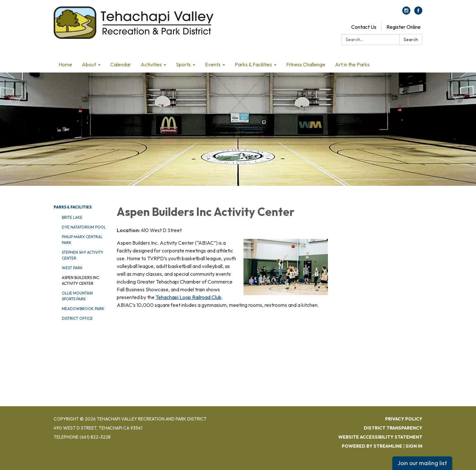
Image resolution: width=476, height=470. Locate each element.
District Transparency (393, 428)
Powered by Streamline (372, 446)
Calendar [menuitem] (121, 64)
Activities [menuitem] (151, 64)
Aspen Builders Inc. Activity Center (81, 280)
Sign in (414, 446)
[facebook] (418, 13)
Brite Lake (72, 217)
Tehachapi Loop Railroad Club (189, 297)
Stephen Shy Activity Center (82, 255)
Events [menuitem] (213, 64)
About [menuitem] (89, 64)
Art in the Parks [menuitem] (352, 64)
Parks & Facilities (73, 207)
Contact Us (364, 27)
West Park (72, 268)
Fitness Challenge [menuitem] (306, 64)
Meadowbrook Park (83, 309)
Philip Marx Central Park (82, 240)
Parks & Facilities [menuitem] (253, 64)
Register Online (404, 27)
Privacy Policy (404, 419)
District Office (77, 318)
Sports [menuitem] (183, 64)
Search (411, 39)
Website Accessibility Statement (380, 437)
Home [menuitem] (65, 64)
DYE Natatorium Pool (84, 227)
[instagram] (406, 13)
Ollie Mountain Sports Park (77, 296)
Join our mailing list (422, 463)
